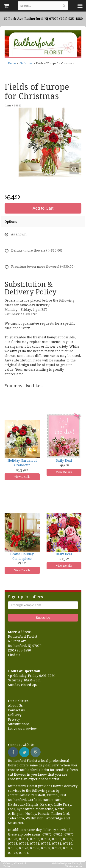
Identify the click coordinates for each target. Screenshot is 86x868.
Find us (14, 655)
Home (12, 63)
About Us (15, 706)
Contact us (16, 710)
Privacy (14, 719)
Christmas (26, 63)
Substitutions (19, 724)
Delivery (15, 715)
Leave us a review (22, 729)
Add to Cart (43, 208)
